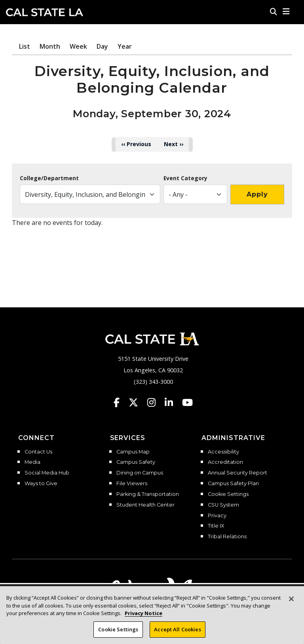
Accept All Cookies (177, 632)
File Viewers (132, 484)
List (25, 46)
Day (102, 46)
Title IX (216, 526)
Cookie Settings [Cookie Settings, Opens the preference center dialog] (118, 632)
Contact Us (38, 452)
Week (78, 46)
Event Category (185, 178)
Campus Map (133, 452)
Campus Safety (136, 462)
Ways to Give (41, 484)
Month (50, 46)
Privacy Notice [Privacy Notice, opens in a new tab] (143, 615)
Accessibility (223, 452)
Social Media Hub (47, 473)
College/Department (49, 178)
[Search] (274, 11)
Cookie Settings (228, 494)
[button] (286, 11)
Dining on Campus (140, 473)
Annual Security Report (237, 473)
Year (125, 46)
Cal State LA (45, 12)
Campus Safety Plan (233, 484)
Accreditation (225, 462)
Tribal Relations (227, 537)
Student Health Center (145, 505)
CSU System (223, 505)
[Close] (291, 601)
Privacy (217, 516)
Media (32, 462)
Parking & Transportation (148, 494)
